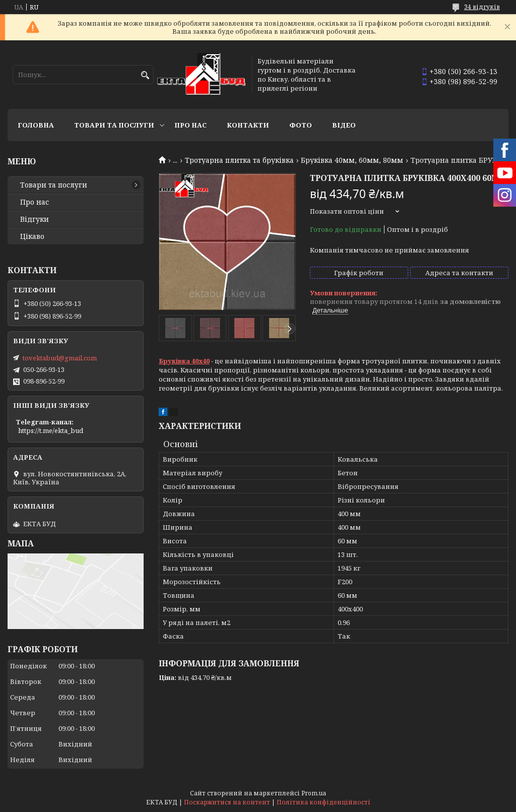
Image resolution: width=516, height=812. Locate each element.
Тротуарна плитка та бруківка (239, 160)
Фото (301, 125)
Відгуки (35, 219)
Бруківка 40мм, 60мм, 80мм (352, 160)
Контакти (248, 125)
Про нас (190, 125)
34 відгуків (482, 7)
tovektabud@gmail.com (60, 358)
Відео (344, 125)
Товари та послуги (114, 125)
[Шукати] (145, 75)
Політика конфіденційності (324, 802)
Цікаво (32, 236)
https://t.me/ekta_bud (51, 430)
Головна (36, 125)
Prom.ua (314, 793)
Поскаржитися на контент (227, 802)
